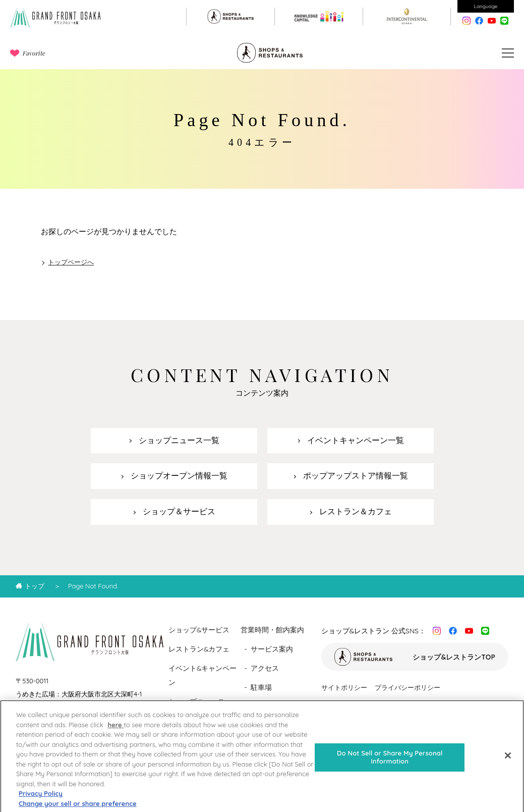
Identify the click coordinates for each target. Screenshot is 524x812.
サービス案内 (272, 649)
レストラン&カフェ (199, 649)
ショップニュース (197, 701)
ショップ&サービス (199, 630)
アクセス (265, 668)
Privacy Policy (41, 799)
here (115, 731)
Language (486, 6)
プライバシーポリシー (407, 687)
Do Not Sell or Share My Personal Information (390, 764)
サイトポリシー (344, 687)
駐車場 (261, 687)
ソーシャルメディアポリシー (364, 706)
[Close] (508, 762)
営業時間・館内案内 (272, 630)
